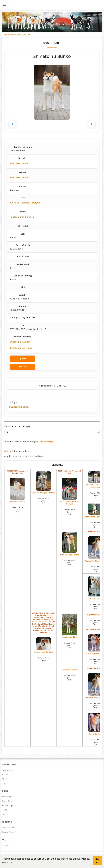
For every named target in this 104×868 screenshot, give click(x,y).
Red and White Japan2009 (70, 563)
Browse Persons (9, 832)
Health (5, 810)
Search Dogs (7, 801)
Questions (6, 845)
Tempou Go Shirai (70, 626)
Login (4, 783)
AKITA (6, 35)
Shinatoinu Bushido (19, 407)
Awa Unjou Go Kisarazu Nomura (70, 491)
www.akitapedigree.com (20, 35)
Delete (23, 367)
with (37, 442)
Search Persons (8, 828)
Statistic (5, 775)
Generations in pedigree (18, 426)
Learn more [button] (7, 862)
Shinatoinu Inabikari (20, 342)
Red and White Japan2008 (70, 512)
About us (6, 779)
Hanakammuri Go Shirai (22, 217)
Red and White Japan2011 (43, 501)
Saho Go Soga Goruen (70, 544)
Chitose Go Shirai (70, 670)
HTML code (9, 451)
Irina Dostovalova (19, 163)
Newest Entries (8, 770)
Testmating (7, 797)
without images (46, 442)
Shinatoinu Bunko (17, 490)
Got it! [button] (97, 861)
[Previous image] (12, 124)
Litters (5, 814)
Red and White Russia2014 (17, 510)
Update (23, 359)
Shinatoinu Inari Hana (21, 348)
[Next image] (92, 124)
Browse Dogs (8, 806)
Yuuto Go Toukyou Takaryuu (25, 203)
